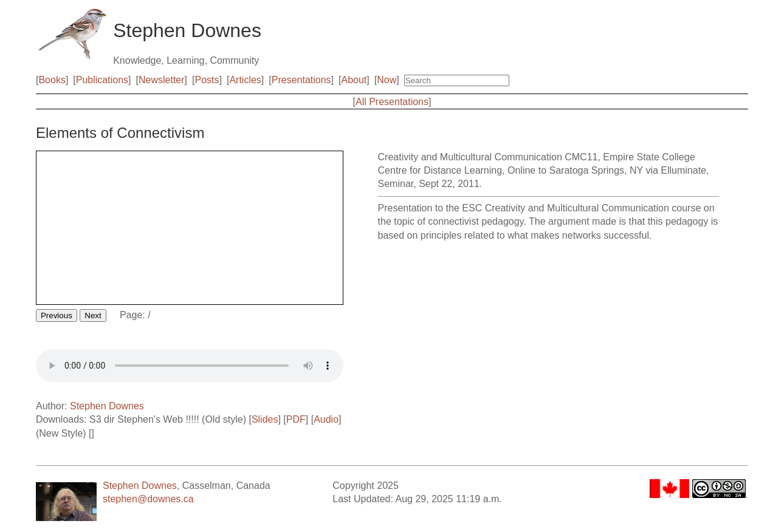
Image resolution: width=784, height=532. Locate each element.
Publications (102, 80)
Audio (326, 419)
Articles (245, 80)
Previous (57, 315)
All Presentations (392, 102)
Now (387, 80)
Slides (265, 419)
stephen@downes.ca (148, 499)
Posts (207, 80)
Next (93, 315)
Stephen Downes (107, 406)
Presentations (301, 80)
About (354, 80)
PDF (296, 419)
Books (52, 80)
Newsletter (162, 80)
